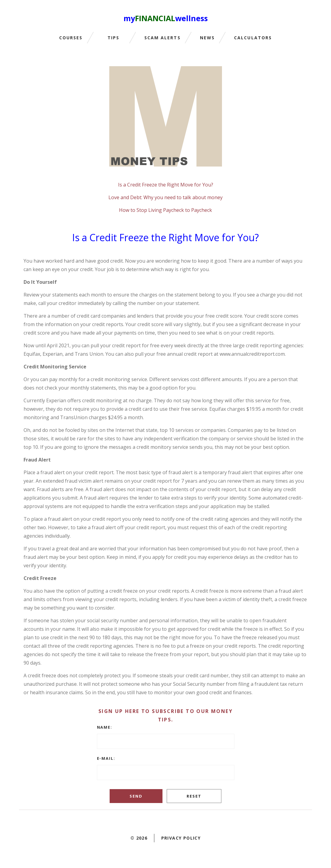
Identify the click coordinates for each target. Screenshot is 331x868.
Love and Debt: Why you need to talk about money (165, 197)
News (207, 38)
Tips (114, 38)
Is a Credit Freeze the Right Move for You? (166, 185)
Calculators (253, 38)
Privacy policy (181, 838)
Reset (194, 796)
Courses (71, 38)
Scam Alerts (162, 38)
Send (136, 796)
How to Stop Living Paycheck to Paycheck (165, 210)
